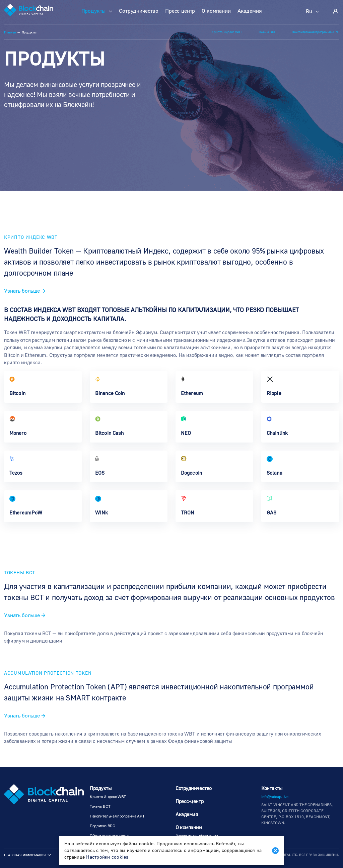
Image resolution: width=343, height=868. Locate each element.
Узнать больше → (25, 291)
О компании (216, 11)
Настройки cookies (107, 857)
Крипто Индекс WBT (229, 32)
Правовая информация (25, 855)
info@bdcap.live (275, 797)
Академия (250, 11)
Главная (10, 33)
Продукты (94, 11)
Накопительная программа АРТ (316, 32)
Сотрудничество (139, 11)
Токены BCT (269, 32)
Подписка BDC (102, 826)
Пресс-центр (180, 11)
